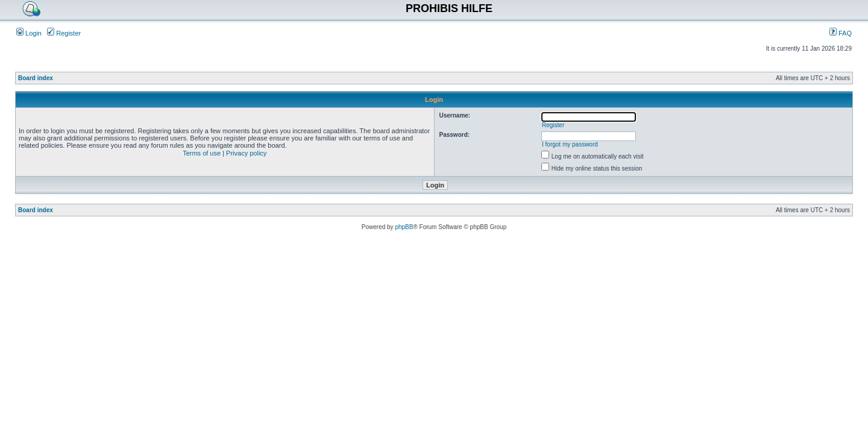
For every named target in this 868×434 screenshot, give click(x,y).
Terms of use (202, 153)
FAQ (841, 33)
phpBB (404, 227)
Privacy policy (246, 153)
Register (64, 33)
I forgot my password (570, 144)
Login (29, 33)
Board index (36, 78)
